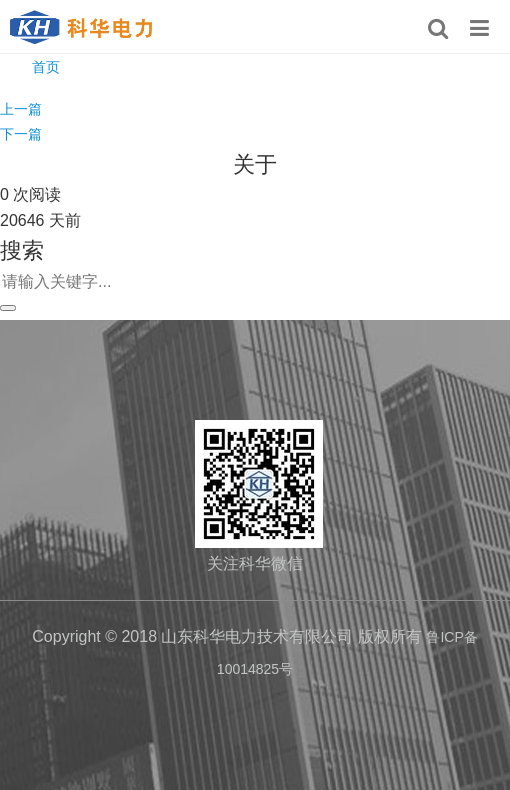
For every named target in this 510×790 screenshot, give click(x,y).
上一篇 (21, 109)
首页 (46, 67)
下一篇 (21, 134)
